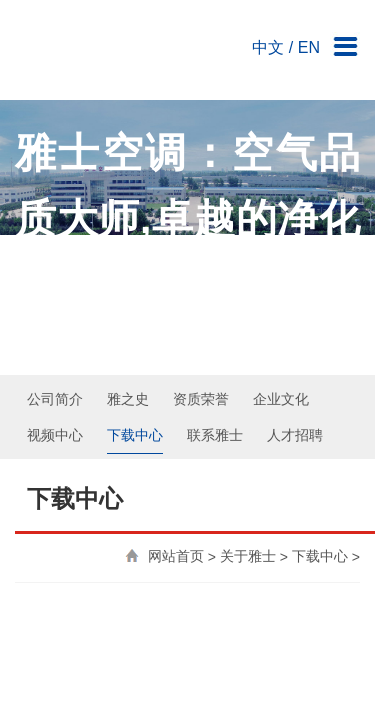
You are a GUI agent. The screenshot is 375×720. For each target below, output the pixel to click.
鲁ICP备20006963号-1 (247, 688)
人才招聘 (295, 269)
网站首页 (176, 391)
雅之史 (128, 233)
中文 (268, 37)
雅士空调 (90, 45)
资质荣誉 (201, 233)
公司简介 (55, 233)
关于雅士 (248, 391)
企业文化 (281, 233)
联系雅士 (215, 269)
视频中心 (55, 269)
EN (309, 37)
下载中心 (135, 269)
